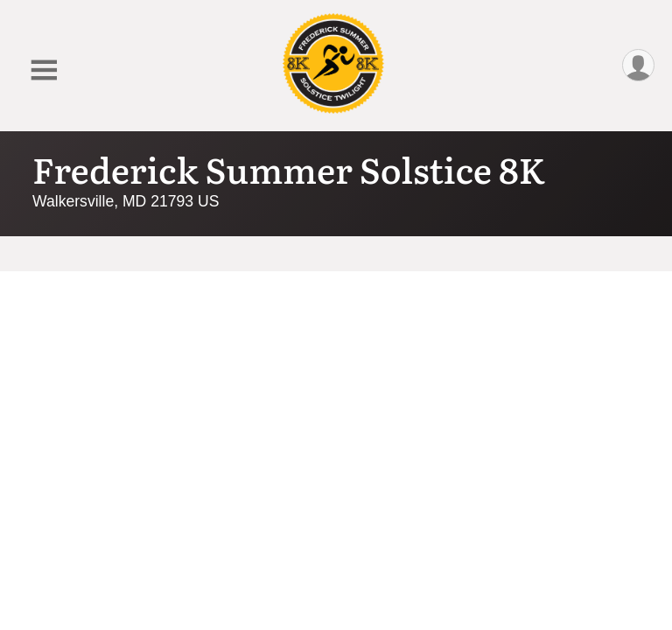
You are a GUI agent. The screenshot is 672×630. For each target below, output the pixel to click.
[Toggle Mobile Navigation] (44, 70)
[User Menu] (638, 65)
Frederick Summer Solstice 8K (289, 168)
